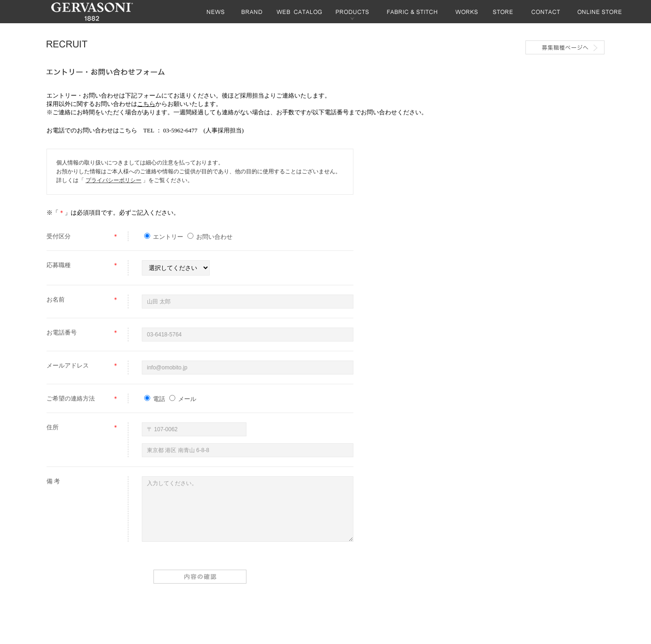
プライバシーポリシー (113, 180)
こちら (146, 104)
